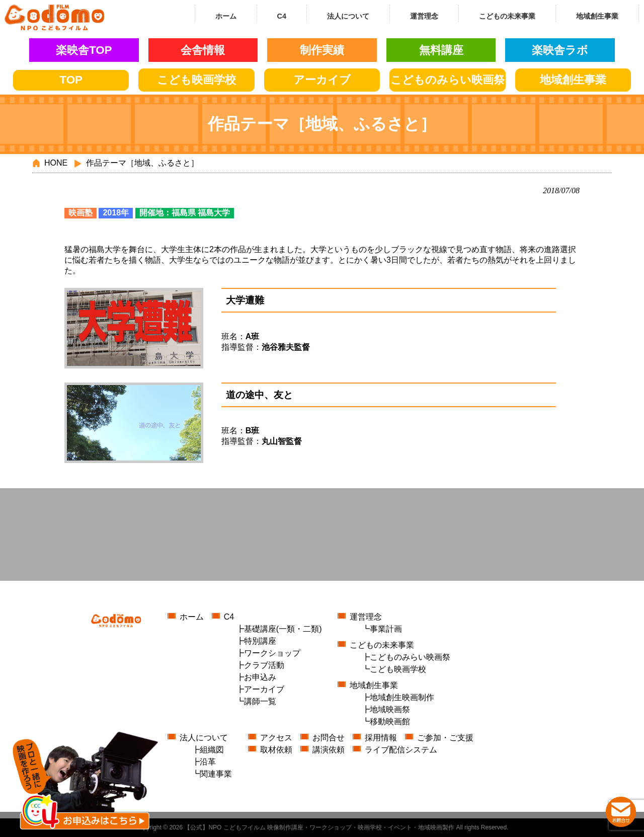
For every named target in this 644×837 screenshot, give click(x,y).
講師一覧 (260, 701)
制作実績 (322, 50)
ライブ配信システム (401, 750)
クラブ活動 (264, 665)
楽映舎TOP (84, 50)
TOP (71, 80)
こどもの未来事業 (382, 645)
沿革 (208, 762)
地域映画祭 (390, 709)
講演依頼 (329, 750)
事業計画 (386, 629)
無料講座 (441, 50)
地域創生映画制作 (402, 697)
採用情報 (381, 738)
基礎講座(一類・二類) (283, 629)
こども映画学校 (398, 669)
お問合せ (329, 738)
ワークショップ (272, 653)
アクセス (276, 738)
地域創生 (573, 80)
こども (196, 80)
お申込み (260, 677)
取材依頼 (276, 750)
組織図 (212, 750)
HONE (56, 163)
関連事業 (216, 774)
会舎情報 (203, 50)
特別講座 (260, 641)
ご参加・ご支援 (445, 738)
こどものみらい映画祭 (410, 657)
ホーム (192, 617)
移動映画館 (390, 721)
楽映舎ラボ (560, 50)
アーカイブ (322, 80)
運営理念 (366, 617)
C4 (229, 617)
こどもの (448, 80)
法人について (204, 738)
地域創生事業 (374, 685)
